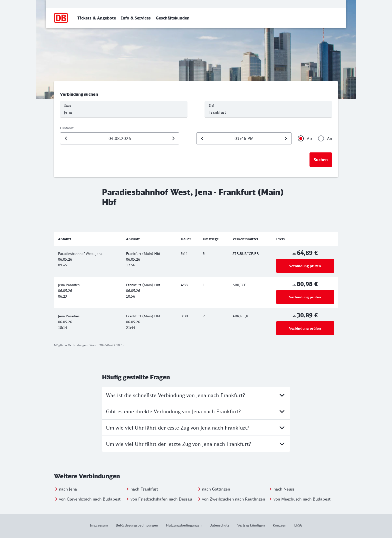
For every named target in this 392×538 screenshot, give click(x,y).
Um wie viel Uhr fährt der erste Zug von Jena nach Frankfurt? (196, 428)
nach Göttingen (216, 489)
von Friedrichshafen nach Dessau (161, 499)
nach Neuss (284, 489)
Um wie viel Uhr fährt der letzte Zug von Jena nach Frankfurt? (196, 444)
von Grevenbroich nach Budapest (90, 499)
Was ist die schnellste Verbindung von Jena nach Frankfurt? (196, 395)
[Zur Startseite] (61, 18)
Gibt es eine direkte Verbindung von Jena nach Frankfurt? (196, 411)
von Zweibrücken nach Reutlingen (233, 499)
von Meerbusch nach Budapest (302, 499)
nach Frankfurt (144, 489)
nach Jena (68, 489)
